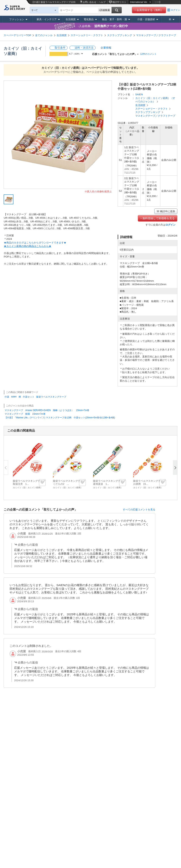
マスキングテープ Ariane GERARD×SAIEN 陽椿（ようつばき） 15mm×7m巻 (47, 410)
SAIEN (139, 94)
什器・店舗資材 (146, 19)
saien (14, 397)
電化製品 (89, 19)
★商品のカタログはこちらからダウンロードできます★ (35, 243)
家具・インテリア (47, 19)
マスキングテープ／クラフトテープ (156, 35)
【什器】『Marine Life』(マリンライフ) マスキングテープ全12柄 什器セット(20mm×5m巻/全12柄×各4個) (60, 418)
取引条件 (60, 48)
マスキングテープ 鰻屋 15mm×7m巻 (25, 414)
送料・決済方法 (84, 48)
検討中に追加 (168, 211)
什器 (7, 397)
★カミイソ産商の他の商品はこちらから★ (28, 246)
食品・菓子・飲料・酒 (114, 19)
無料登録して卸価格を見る (159, 218)
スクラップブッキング (120, 35)
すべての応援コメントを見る (139, 510)
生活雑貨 (71, 19)
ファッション (17, 19)
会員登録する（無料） (150, 10)
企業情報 (106, 48)
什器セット (29, 397)
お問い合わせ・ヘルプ (94, 2)
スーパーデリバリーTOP (17, 35)
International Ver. (140, 2)
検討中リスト (119, 2)
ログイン (175, 10)
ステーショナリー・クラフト (87, 35)
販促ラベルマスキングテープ (51, 397)
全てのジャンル (44, 35)
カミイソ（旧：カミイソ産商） (28, 488)
